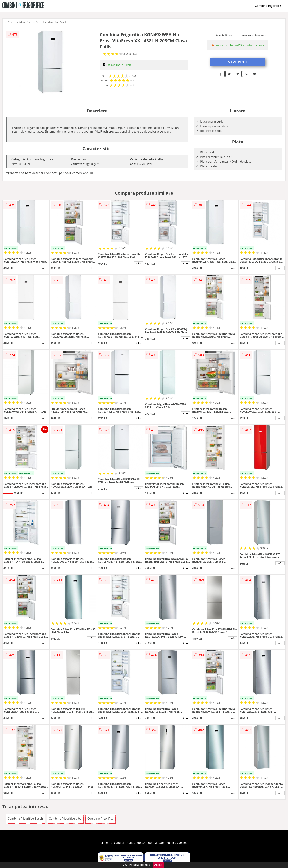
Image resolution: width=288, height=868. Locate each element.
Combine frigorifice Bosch (51, 22)
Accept (159, 865)
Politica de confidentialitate (145, 843)
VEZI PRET (238, 62)
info (44, 268)
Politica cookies (177, 843)
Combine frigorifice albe (65, 819)
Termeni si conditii (112, 843)
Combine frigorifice (268, 6)
